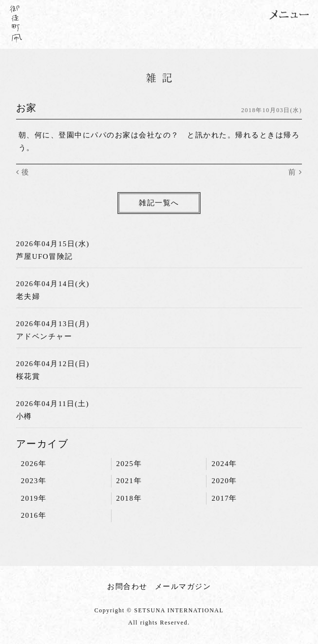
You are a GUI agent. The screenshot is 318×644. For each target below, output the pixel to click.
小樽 (24, 416)
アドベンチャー (44, 336)
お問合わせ (127, 586)
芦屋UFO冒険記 (45, 256)
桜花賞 (28, 376)
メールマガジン (183, 586)
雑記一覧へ (159, 203)
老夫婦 (28, 296)
